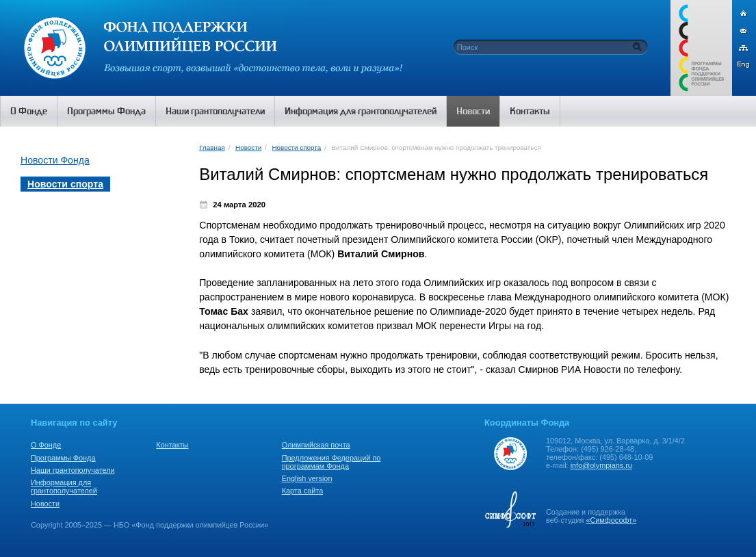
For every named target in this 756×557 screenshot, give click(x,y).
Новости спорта (297, 147)
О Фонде (46, 445)
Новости (248, 147)
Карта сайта (303, 491)
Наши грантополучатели (73, 470)
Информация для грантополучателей (64, 487)
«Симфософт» (611, 520)
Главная (212, 147)
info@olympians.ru (601, 465)
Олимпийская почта (316, 445)
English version (307, 478)
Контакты (172, 445)
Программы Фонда (63, 458)
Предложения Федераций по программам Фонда (331, 462)
